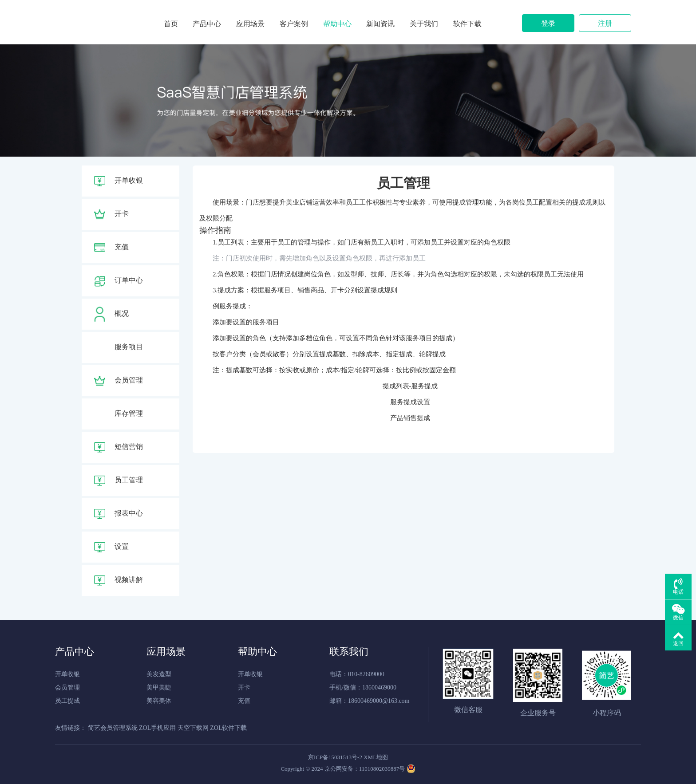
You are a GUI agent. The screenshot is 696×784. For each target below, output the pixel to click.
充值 (122, 247)
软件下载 (467, 24)
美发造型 (159, 674)
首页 (171, 24)
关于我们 (424, 24)
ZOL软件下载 (228, 728)
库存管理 (129, 413)
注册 (605, 23)
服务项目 (129, 347)
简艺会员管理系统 (113, 728)
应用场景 (250, 24)
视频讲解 (129, 580)
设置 (122, 546)
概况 (122, 313)
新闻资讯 (380, 24)
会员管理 (129, 380)
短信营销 (129, 447)
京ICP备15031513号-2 (335, 757)
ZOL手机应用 (157, 728)
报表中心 (129, 513)
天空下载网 (193, 728)
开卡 (122, 214)
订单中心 (129, 280)
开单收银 (129, 180)
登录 (548, 23)
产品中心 (207, 24)
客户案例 (294, 24)
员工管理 (129, 480)
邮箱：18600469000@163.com (370, 701)
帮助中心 (337, 24)
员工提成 (67, 701)
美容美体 (159, 701)
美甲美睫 (159, 687)
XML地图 (376, 757)
